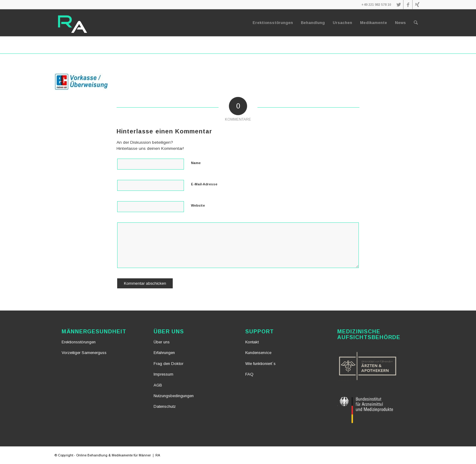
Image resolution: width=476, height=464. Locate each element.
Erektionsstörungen (79, 342)
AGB (158, 385)
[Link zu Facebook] (408, 5)
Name (196, 163)
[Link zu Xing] (417, 5)
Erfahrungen (164, 353)
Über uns (162, 342)
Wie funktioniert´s (260, 364)
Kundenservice (258, 353)
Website (198, 205)
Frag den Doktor (168, 364)
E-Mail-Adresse (204, 184)
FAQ (249, 374)
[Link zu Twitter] (399, 5)
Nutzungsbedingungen (174, 396)
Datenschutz (165, 406)
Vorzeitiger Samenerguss (84, 353)
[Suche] (416, 23)
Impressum (163, 374)
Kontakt (252, 342)
